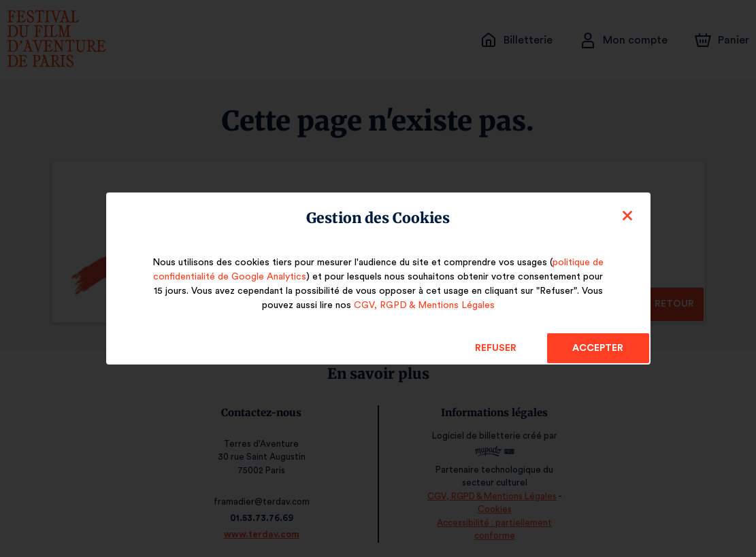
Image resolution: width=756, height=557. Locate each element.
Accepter (598, 348)
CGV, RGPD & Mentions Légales (424, 305)
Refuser (496, 348)
